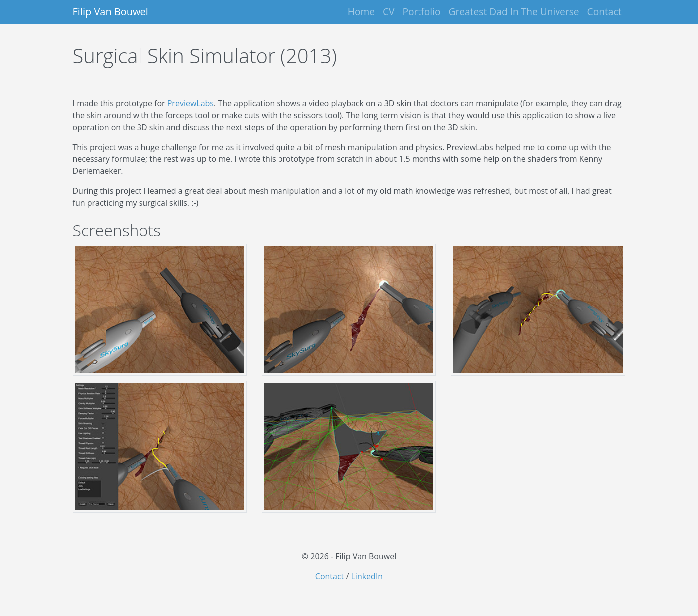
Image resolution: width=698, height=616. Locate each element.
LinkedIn (367, 576)
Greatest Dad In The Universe (514, 12)
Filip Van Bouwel (111, 12)
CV (389, 12)
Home (361, 12)
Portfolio (422, 12)
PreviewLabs (191, 103)
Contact (605, 12)
